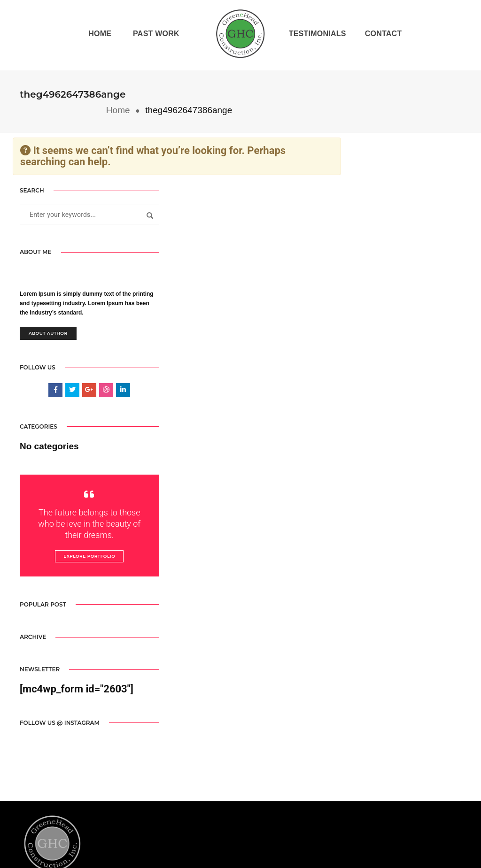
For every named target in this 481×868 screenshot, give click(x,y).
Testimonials (317, 35)
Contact (383, 35)
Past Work (156, 35)
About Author (48, 318)
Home (99, 35)
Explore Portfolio (81, 543)
